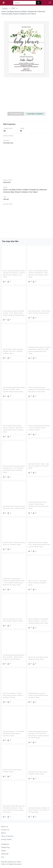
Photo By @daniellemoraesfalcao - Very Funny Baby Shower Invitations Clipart (28, 428)
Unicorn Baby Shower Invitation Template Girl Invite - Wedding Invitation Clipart (24, 351)
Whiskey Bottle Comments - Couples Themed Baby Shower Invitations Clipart (27, 696)
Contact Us (5, 830)
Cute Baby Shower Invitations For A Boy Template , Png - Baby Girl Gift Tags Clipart (28, 810)
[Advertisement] (27, 96)
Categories (5, 844)
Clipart (3, 851)
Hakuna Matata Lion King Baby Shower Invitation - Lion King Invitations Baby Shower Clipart (28, 622)
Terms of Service (7, 836)
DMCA (3, 833)
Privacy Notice (6, 839)
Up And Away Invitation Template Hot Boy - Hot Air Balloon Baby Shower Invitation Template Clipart (14, 313)
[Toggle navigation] (50, 3)
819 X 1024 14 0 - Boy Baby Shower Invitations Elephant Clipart (37, 583)
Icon (3, 857)
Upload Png (5, 847)
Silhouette (5, 854)
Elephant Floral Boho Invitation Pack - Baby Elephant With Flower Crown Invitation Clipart (39, 545)
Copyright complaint (35, 114)
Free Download (16, 114)
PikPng (5, 9)
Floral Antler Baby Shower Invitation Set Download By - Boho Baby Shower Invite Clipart (28, 390)
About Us (4, 827)
